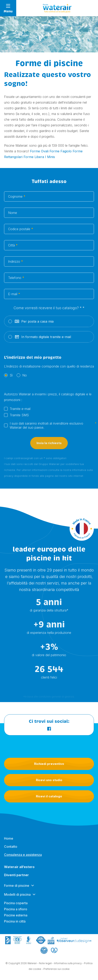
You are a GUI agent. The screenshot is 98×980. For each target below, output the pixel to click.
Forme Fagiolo (61, 151)
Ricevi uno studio (49, 780)
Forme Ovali (39, 151)
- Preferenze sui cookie (56, 970)
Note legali (45, 964)
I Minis (50, 157)
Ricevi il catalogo (49, 796)
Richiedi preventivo (49, 764)
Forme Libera (34, 157)
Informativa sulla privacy (68, 964)
